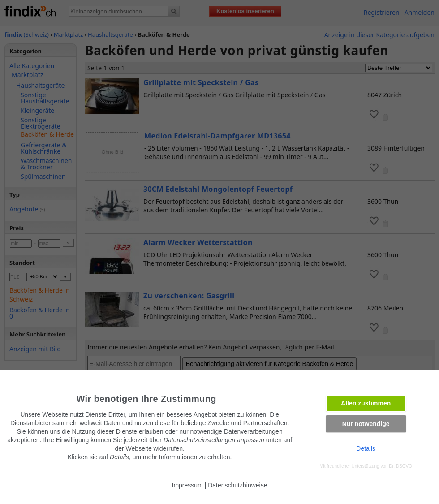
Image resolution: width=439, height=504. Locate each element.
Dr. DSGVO (400, 466)
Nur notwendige (366, 424)
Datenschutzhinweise (237, 485)
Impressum (187, 485)
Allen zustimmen (366, 403)
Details (366, 448)
